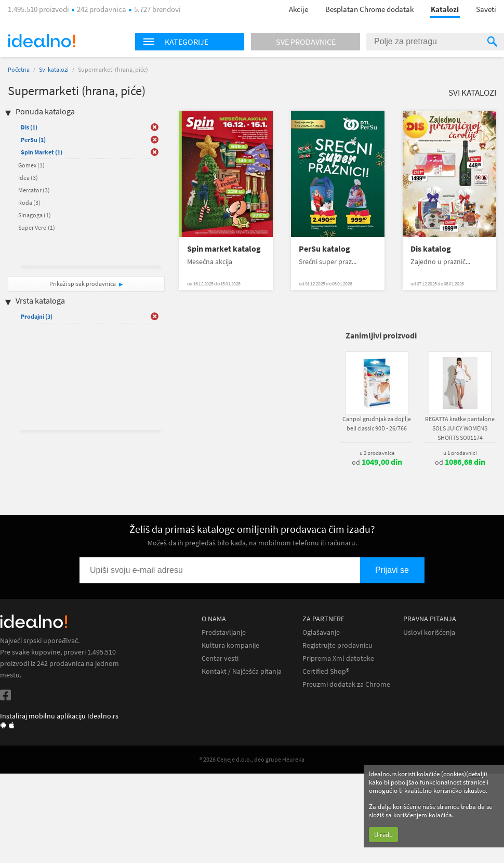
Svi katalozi (54, 69)
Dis (29, 127)
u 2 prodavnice (377, 453)
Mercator (34, 190)
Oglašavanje (321, 632)
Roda (29, 202)
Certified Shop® (326, 671)
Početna (19, 69)
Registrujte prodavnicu (337, 645)
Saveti (486, 9)
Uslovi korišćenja (429, 632)
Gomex (31, 165)
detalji (477, 774)
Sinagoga (35, 215)
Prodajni (37, 316)
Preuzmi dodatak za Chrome (346, 684)
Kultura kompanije (230, 645)
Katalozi (445, 9)
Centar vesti (220, 658)
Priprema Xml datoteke (338, 658)
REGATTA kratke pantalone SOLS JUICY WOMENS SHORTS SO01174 (460, 428)
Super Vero (37, 227)
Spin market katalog (224, 249)
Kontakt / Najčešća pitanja (242, 671)
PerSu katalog (324, 249)
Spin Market (42, 152)
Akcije (299, 9)
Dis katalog (431, 249)
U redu (383, 835)
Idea (28, 178)
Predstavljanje (224, 632)
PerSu (33, 140)
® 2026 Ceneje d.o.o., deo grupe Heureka (252, 759)
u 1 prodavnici (460, 453)
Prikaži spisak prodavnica (83, 284)
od (377, 462)
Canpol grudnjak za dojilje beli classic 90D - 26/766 (377, 423)
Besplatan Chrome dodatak (369, 9)
